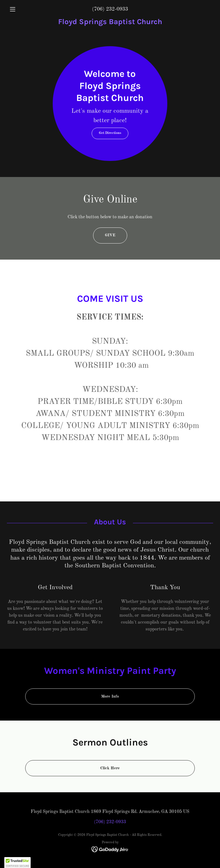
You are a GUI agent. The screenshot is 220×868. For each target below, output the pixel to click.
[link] (110, 23)
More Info (110, 696)
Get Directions (110, 133)
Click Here (110, 768)
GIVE (110, 235)
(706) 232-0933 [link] (110, 9)
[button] (22, 9)
